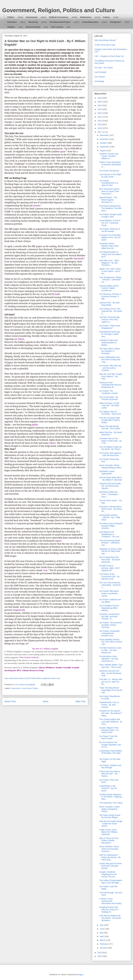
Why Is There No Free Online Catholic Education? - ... (109, 841)
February (104, 944)
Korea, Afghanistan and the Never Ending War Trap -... (110, 360)
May (102, 933)
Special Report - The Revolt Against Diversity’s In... (108, 200)
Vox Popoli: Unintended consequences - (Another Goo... (109, 633)
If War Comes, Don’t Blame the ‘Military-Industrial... (109, 832)
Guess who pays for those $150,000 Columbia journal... (111, 866)
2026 (100, 98)
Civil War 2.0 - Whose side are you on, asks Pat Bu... (111, 682)
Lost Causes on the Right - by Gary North (111, 176)
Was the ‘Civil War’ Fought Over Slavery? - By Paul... (111, 376)
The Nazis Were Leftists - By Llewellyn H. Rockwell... (110, 351)
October (103, 143)
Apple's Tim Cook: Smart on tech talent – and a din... (110, 271)
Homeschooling (33, 27)
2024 (100, 105)
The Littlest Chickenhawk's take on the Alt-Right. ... (111, 882)
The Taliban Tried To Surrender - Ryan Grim (110, 413)
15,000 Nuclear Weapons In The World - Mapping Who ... (110, 797)
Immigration (116, 22)
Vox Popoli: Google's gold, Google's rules (111, 216)
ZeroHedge (99, 81)
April (102, 936)
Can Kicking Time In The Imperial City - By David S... (110, 311)
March (103, 940)
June (102, 929)
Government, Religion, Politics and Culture (59, 10)
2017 (100, 132)
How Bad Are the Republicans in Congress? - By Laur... (110, 534)
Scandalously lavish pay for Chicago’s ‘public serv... (110, 334)
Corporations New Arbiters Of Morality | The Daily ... (111, 753)
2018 (100, 128)
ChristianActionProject (60, 22)
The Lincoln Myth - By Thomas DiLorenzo (109, 398)
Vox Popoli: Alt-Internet (109, 171)
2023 (100, 109)
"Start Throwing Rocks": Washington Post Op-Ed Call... (111, 690)
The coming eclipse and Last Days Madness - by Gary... (111, 722)
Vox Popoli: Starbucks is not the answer (110, 230)
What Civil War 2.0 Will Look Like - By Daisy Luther (109, 406)
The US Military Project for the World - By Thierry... (111, 448)
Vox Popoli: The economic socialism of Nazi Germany (111, 625)
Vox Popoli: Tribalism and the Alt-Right (110, 767)
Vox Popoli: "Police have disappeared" (110, 327)
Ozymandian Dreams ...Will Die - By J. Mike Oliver (110, 517)
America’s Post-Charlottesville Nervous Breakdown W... (110, 385)
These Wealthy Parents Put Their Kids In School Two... (111, 642)
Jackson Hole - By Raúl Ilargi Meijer (109, 304)
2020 (100, 121)
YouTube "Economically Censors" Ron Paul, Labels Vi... (109, 320)
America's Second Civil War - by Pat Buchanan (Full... (110, 673)
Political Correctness (59, 17)
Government (32, 17)
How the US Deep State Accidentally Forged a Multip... (110, 420)
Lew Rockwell (100, 72)
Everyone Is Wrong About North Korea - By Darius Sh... (111, 509)
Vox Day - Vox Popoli (104, 68)
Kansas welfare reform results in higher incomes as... (109, 288)
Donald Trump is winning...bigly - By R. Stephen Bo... (110, 568)
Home (46, 701)
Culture (106, 17)
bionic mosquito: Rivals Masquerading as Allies (110, 466)
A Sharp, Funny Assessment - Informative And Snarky (110, 901)
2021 (100, 117)
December (104, 135)
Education (12, 22)
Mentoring (33, 22)
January (103, 948)
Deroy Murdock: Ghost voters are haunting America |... (109, 849)
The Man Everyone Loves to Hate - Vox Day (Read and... (110, 650)
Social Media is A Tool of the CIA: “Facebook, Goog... (110, 223)
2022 (100, 113)
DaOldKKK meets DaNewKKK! (107, 473)
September (105, 147)
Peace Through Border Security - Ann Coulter (110, 427)
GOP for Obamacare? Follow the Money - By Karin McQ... (110, 857)
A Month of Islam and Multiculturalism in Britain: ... (108, 343)
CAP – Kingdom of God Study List (109, 56)
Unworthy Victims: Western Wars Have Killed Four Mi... (109, 246)
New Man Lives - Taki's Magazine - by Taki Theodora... (109, 263)
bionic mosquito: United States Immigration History (109, 809)
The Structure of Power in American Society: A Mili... (110, 297)
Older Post (80, 701)
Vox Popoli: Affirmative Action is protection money (109, 593)
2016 (100, 953)
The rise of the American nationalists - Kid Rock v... (110, 585)
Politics (11, 17)
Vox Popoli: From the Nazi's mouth (108, 737)
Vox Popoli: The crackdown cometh (108, 392)
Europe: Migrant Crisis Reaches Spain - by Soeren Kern (109, 730)
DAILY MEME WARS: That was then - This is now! (111, 666)
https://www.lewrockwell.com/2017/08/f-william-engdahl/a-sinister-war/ (32, 678)
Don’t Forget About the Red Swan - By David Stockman (110, 560)
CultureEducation (90, 22)
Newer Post (10, 701)
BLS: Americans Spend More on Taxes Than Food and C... (109, 191)
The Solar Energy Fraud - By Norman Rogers (110, 816)
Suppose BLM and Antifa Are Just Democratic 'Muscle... (110, 486)
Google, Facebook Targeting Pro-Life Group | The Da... (108, 874)
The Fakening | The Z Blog (111, 803)
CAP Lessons (57, 27)
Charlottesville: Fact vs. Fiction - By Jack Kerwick (109, 705)
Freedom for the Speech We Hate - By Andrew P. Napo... (111, 713)
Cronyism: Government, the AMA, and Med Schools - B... (110, 616)
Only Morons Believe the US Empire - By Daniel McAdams (110, 918)
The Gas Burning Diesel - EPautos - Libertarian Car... (110, 543)
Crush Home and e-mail (105, 45)
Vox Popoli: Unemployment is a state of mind (109, 183)
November (104, 139)
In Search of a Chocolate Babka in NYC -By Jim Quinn (110, 237)
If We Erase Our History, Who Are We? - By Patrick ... (110, 774)
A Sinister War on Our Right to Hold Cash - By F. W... (110, 441)
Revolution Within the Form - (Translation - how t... (109, 494)
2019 (100, 124)
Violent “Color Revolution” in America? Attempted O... (110, 165)
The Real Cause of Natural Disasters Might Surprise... (111, 526)
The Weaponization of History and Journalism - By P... (111, 254)
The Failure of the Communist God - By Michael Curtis (109, 577)
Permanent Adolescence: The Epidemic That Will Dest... (110, 208)
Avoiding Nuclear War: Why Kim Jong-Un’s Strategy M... (109, 910)
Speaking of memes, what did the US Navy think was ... (110, 551)
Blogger (80, 975)
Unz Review (100, 77)
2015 (100, 956)
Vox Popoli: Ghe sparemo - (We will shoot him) (110, 454)
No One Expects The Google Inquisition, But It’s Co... (110, 745)
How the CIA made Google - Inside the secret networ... (111, 824)
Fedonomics (86, 17)
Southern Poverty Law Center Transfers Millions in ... (109, 156)
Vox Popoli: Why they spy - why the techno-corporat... (110, 368)
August (103, 151)
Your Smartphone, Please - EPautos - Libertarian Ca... (110, 280)
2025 (100, 102)
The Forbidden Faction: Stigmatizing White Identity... (109, 608)
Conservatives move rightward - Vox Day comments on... (109, 659)
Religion (11, 27)
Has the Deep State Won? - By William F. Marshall (111, 479)
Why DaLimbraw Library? (105, 40)
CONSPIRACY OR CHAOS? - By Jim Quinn (108, 788)
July (102, 925)
